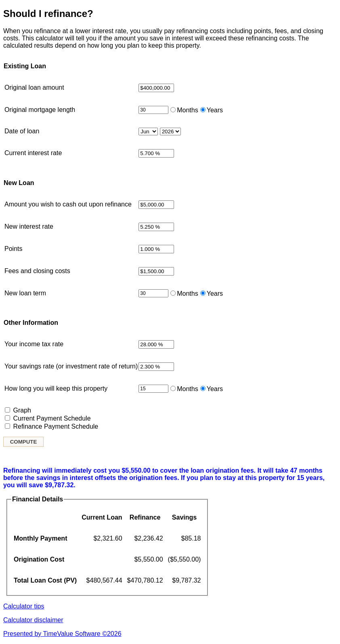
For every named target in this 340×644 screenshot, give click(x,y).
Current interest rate (33, 153)
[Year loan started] (170, 132)
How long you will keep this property (56, 388)
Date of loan (22, 131)
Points (13, 249)
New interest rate (29, 226)
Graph (22, 410)
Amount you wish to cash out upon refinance (68, 204)
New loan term (25, 293)
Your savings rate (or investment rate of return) (71, 366)
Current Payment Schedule (52, 418)
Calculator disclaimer (33, 620)
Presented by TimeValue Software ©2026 (62, 634)
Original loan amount (34, 87)
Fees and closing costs (37, 271)
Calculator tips (24, 606)
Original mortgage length (40, 110)
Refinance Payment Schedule (56, 426)
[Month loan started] (148, 132)
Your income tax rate (34, 344)
